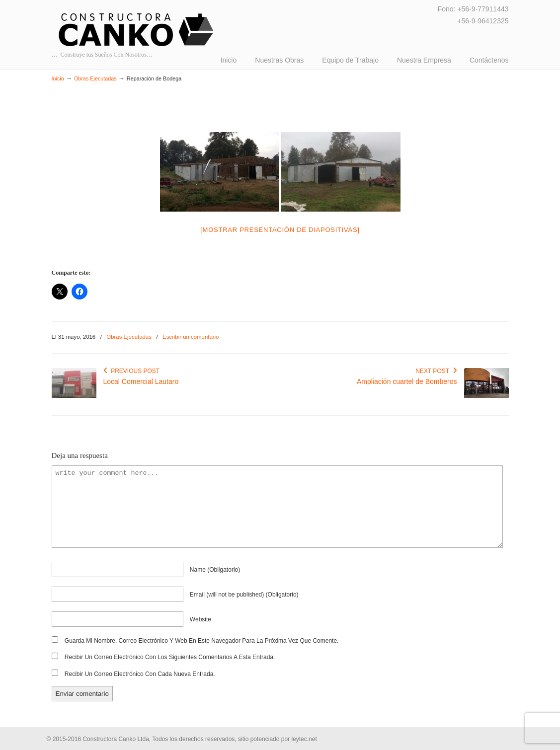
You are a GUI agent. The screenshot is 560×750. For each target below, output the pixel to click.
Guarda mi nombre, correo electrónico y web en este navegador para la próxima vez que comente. (202, 641)
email (244, 595)
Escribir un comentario (191, 337)
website (200, 619)
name (215, 570)
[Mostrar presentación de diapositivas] (280, 230)
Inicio (58, 78)
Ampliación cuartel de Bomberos (407, 381)
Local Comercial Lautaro (141, 381)
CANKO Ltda (137, 30)
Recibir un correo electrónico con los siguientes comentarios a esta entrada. (170, 657)
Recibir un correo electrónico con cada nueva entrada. (140, 674)
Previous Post (132, 371)
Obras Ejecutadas (95, 78)
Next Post (436, 371)
